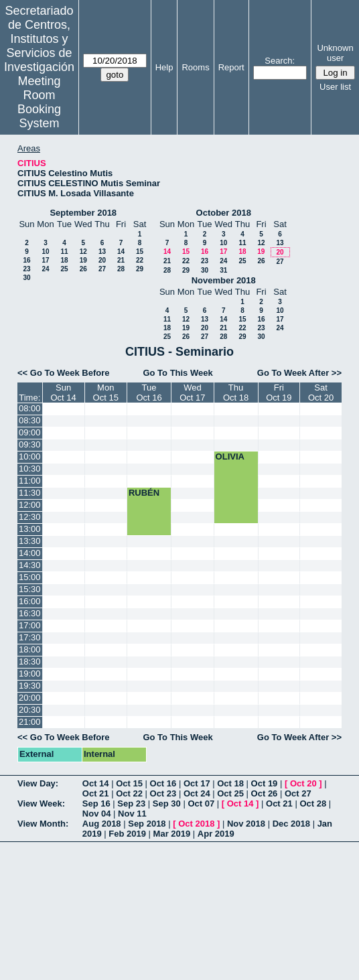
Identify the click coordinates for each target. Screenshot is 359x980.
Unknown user (335, 53)
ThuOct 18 (236, 393)
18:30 (30, 661)
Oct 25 (230, 793)
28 (121, 269)
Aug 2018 (102, 824)
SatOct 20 (321, 393)
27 (102, 269)
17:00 (30, 625)
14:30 (30, 565)
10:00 (30, 457)
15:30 (30, 589)
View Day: (38, 783)
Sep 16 (96, 803)
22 (140, 260)
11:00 (30, 481)
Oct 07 (201, 803)
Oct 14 (96, 783)
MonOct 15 (106, 393)
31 (223, 270)
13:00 (30, 529)
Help (164, 67)
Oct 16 (163, 783)
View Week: (41, 803)
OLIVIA (230, 457)
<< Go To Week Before (64, 373)
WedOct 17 (192, 393)
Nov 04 (97, 814)
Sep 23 (131, 803)
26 (83, 269)
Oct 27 (298, 793)
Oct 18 (230, 783)
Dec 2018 (291, 824)
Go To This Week (177, 373)
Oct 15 (129, 783)
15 (140, 252)
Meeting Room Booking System (39, 102)
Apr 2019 (216, 834)
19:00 (30, 674)
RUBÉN (144, 493)
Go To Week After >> (299, 373)
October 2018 (224, 213)
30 (26, 278)
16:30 (30, 613)
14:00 (30, 553)
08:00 (30, 408)
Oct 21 (96, 793)
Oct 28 (313, 803)
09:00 (30, 432)
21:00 (30, 722)
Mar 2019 (172, 834)
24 (45, 269)
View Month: (43, 824)
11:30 (30, 493)
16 (26, 260)
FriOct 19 (279, 393)
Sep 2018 (147, 824)
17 (45, 260)
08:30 (30, 420)
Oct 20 (303, 783)
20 (102, 260)
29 (140, 269)
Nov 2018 (246, 824)
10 (45, 252)
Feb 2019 (127, 834)
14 (121, 252)
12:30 (30, 517)
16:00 (30, 601)
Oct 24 (197, 793)
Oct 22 (129, 793)
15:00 (30, 577)
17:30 (30, 637)
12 (83, 252)
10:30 (30, 469)
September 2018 (83, 213)
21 (121, 260)
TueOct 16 (149, 393)
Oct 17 (197, 783)
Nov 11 (132, 814)
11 (64, 252)
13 (102, 252)
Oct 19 (265, 783)
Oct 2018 (196, 824)
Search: (280, 61)
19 (83, 260)
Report (231, 67)
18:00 (30, 649)
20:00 (30, 698)
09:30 (30, 444)
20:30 (30, 710)
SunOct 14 (63, 393)
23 (26, 269)
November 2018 (224, 280)
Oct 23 (163, 793)
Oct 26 (265, 793)
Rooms (195, 67)
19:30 (30, 686)
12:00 (30, 505)
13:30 (30, 541)
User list (335, 87)
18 (64, 260)
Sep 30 (167, 803)
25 (64, 269)
